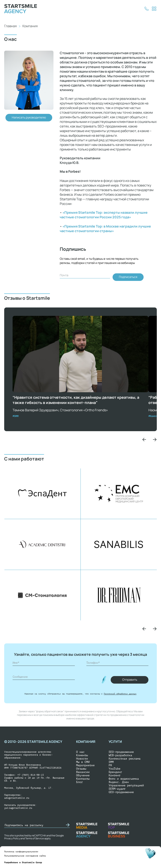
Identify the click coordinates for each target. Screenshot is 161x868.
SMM (111, 762)
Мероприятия (85, 765)
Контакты (83, 779)
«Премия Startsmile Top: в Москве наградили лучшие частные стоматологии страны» (105, 229)
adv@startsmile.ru (17, 798)
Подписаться (128, 277)
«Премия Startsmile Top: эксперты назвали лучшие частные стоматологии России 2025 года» (104, 215)
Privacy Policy (12, 838)
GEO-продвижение (121, 792)
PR (110, 765)
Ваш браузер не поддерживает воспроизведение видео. (80, 354)
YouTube (114, 769)
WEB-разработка (120, 755)
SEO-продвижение (121, 752)
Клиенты (82, 755)
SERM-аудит (117, 789)
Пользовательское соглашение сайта (25, 856)
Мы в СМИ (83, 762)
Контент (114, 775)
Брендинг (115, 772)
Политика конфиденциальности (21, 852)
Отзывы (81, 769)
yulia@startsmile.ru (18, 808)
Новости (82, 759)
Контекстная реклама (125, 759)
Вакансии (83, 772)
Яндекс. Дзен (119, 782)
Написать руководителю (29, 117)
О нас (80, 752)
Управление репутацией (126, 785)
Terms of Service (34, 838)
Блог (79, 782)
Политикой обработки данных (120, 694)
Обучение (83, 775)
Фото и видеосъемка (124, 779)
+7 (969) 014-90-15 (31, 775)
